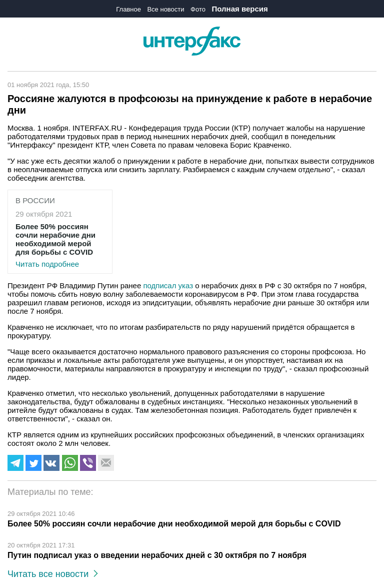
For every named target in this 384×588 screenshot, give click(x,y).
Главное (128, 9)
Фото (198, 9)
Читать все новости (53, 574)
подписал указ (168, 285)
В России (35, 200)
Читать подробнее (60, 245)
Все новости (165, 9)
